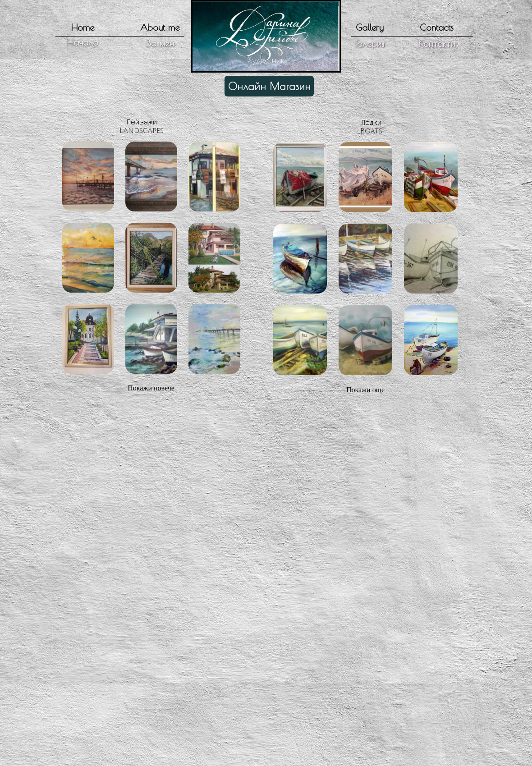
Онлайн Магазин (269, 86)
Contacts (437, 27)
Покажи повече (151, 388)
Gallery (370, 27)
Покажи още (365, 390)
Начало (83, 42)
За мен (160, 43)
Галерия (370, 44)
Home (83, 27)
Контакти (437, 44)
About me (160, 27)
